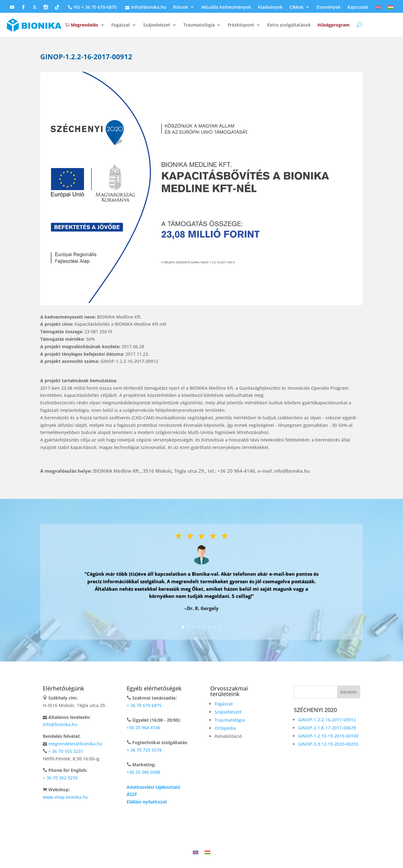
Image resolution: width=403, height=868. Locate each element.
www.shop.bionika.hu (66, 797)
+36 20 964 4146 (143, 727)
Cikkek (296, 7)
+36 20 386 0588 (143, 772)
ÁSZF (132, 794)
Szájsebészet (157, 25)
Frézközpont (241, 25)
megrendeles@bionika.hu (75, 744)
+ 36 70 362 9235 (60, 778)
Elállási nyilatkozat (147, 802)
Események (329, 7)
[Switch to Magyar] (207, 852)
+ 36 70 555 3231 (66, 751)
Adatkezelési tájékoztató (153, 787)
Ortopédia (225, 728)
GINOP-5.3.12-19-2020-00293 (328, 744)
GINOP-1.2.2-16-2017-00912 (327, 720)
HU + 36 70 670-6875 (91, 7)
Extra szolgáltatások (289, 25)
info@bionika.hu (145, 7)
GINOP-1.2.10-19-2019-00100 (328, 736)
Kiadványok (270, 7)
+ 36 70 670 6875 (144, 705)
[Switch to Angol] (378, 9)
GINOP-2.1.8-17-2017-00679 (327, 728)
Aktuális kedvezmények (226, 7)
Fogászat (121, 25)
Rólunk (181, 7)
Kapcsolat (358, 7)
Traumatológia (199, 25)
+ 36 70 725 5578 (144, 750)
